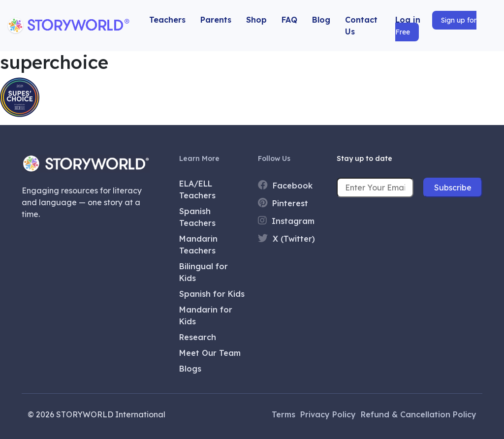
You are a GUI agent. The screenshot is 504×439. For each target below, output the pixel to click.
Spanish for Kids (212, 294)
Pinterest (283, 203)
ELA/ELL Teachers (197, 189)
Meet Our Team (210, 353)
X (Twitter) (286, 238)
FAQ (289, 20)
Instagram (286, 221)
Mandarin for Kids (206, 315)
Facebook (285, 185)
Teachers (167, 20)
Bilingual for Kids (204, 272)
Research (198, 337)
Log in (408, 20)
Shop (256, 20)
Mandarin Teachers (198, 245)
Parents (216, 20)
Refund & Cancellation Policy (419, 414)
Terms (283, 414)
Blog (321, 20)
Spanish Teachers (197, 217)
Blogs (190, 369)
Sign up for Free (436, 26)
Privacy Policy (328, 414)
